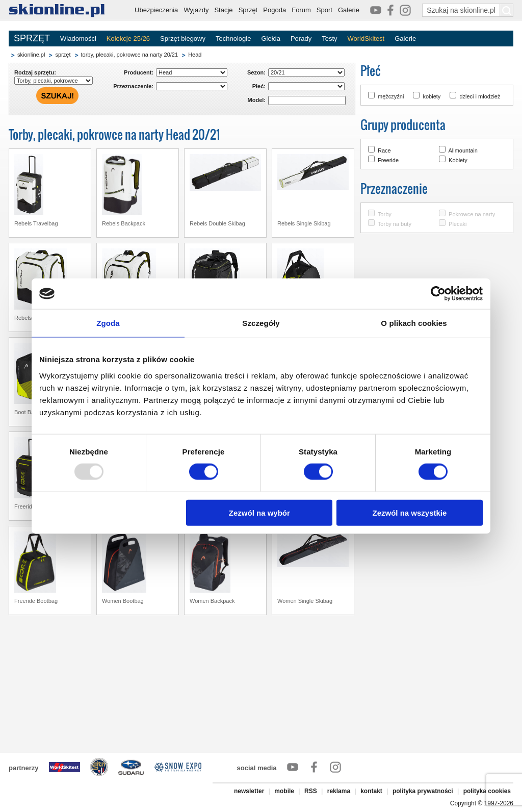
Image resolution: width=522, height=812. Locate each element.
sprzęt (63, 55)
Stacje (223, 10)
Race (384, 150)
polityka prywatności (423, 791)
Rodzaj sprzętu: (35, 72)
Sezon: (256, 72)
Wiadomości (78, 39)
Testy (329, 39)
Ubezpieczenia (156, 10)
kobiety (432, 96)
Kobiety (458, 160)
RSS (311, 791)
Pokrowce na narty (472, 214)
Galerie (349, 10)
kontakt (371, 791)
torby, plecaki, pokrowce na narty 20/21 (130, 55)
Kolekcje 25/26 (128, 39)
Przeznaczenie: (133, 86)
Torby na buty (395, 224)
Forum (301, 10)
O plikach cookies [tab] (414, 323)
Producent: (139, 72)
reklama (339, 791)
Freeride (388, 160)
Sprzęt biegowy (183, 39)
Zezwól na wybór (259, 512)
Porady (301, 39)
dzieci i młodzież (480, 96)
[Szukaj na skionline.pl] (507, 10)
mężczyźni (391, 96)
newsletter (249, 791)
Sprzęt (248, 10)
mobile (284, 791)
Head (195, 55)
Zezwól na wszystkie (410, 512)
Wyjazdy (196, 10)
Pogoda (275, 10)
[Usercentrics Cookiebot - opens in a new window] (438, 294)
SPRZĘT (32, 38)
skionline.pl (31, 55)
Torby (385, 214)
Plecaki (458, 224)
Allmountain (463, 150)
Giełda (271, 39)
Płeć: (259, 86)
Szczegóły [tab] (261, 323)
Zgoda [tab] (108, 323)
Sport (324, 10)
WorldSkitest (366, 39)
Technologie (233, 39)
